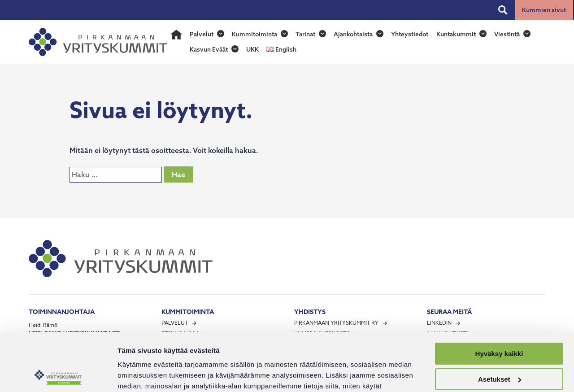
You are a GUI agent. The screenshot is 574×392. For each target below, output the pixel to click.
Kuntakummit (456, 34)
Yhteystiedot (410, 34)
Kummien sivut (544, 10)
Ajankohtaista (353, 34)
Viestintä (507, 34)
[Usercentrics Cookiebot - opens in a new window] (58, 375)
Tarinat (305, 34)
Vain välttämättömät (499, 346)
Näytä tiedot (137, 374)
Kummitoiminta (254, 34)
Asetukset (500, 321)
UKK (252, 49)
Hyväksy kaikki (499, 296)
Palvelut (202, 34)
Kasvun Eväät (209, 49)
